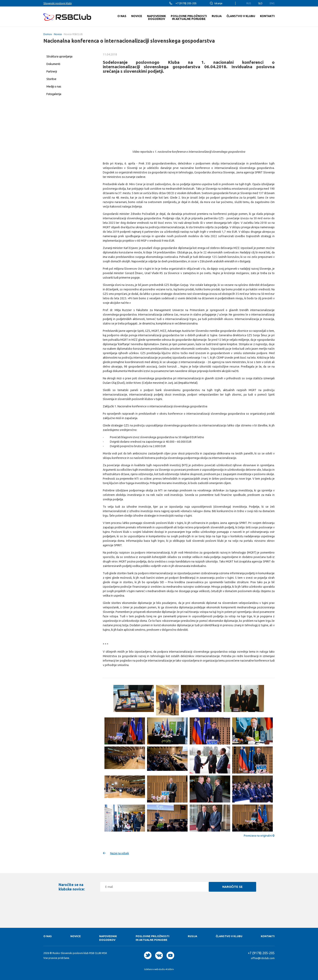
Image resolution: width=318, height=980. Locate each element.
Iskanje (218, 3)
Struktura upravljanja (59, 56)
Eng (272, 3)
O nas (48, 936)
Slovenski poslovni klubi (58, 3)
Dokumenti (53, 64)
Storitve (51, 79)
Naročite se (232, 887)
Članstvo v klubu (229, 936)
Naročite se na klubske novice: (72, 887)
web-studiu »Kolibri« (164, 969)
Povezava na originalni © (259, 836)
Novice (58, 34)
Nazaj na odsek (120, 853)
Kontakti (268, 936)
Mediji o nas (54, 87)
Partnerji (52, 71)
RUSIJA (192, 936)
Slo (260, 3)
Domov (48, 34)
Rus (249, 3)
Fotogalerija (54, 94)
